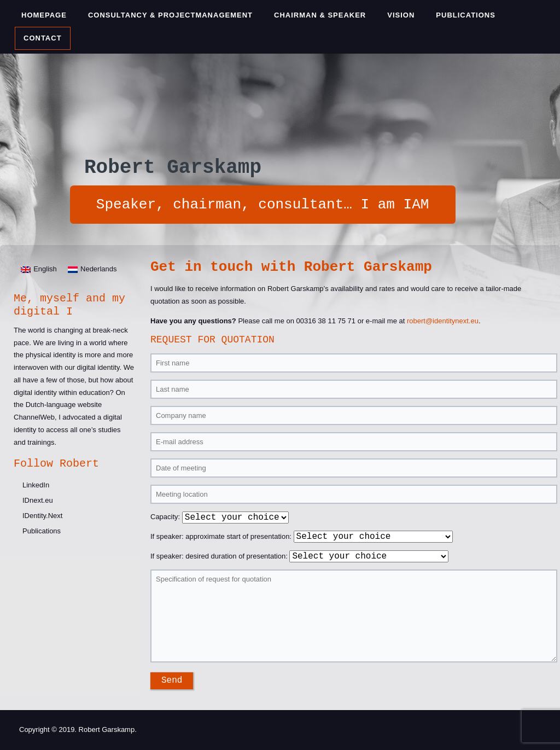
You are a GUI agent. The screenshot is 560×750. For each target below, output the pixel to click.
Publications (466, 15)
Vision (401, 15)
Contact (43, 38)
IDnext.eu (38, 500)
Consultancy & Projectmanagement (170, 15)
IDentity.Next (42, 516)
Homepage (44, 15)
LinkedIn (36, 485)
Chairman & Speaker (320, 15)
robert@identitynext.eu (443, 321)
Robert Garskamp (173, 168)
